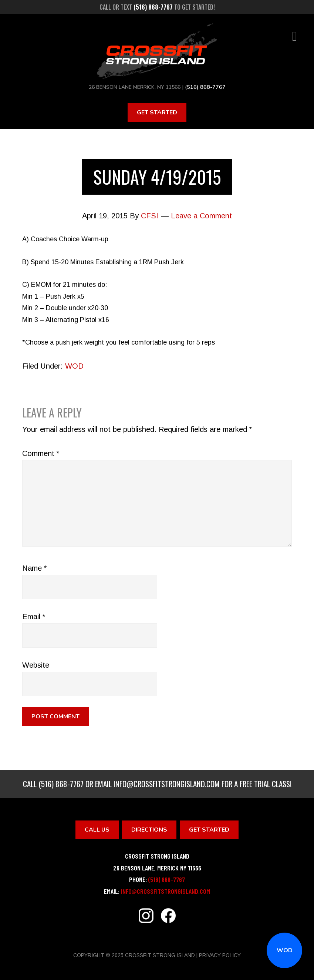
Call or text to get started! (157, 7)
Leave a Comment (201, 216)
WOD (285, 950)
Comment (41, 453)
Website (36, 665)
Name (34, 568)
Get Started (157, 112)
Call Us (97, 829)
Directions (149, 829)
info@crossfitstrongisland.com (167, 783)
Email (34, 616)
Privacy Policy (220, 955)
